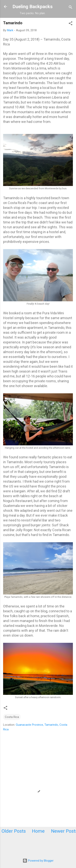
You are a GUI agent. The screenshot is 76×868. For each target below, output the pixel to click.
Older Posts (14, 831)
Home (38, 831)
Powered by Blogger (38, 861)
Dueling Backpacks (33, 7)
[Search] (71, 8)
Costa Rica (12, 717)
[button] (71, 24)
